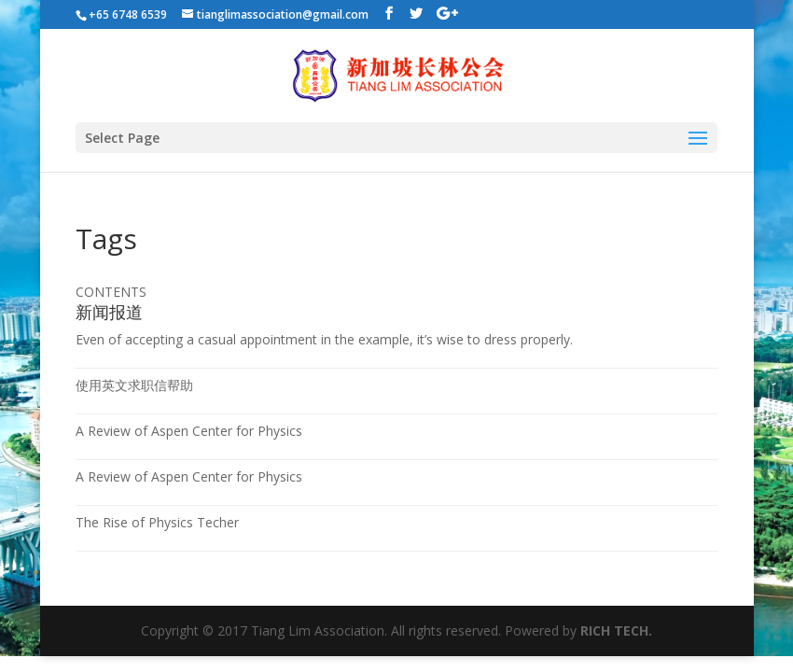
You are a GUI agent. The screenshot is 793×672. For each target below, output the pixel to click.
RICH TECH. (616, 630)
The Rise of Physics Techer (157, 522)
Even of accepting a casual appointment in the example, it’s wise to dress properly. (324, 339)
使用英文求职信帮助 (134, 385)
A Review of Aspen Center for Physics (189, 431)
